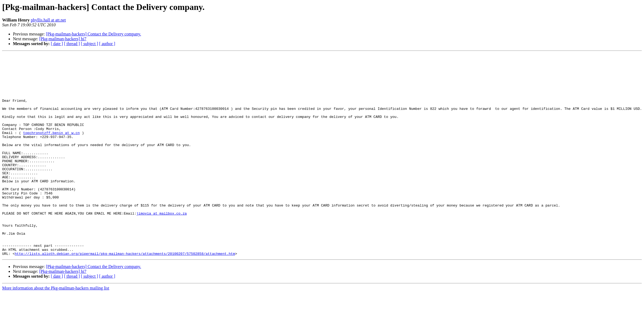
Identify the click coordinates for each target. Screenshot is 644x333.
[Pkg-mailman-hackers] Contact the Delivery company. (94, 34)
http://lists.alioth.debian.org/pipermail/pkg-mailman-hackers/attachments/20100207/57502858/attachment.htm (125, 294)
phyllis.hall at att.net (48, 20)
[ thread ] (72, 44)
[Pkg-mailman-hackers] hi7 (63, 39)
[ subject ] (90, 44)
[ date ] (57, 44)
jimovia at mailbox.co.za (161, 245)
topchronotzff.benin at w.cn (51, 149)
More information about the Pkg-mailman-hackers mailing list (56, 328)
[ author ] (107, 44)
